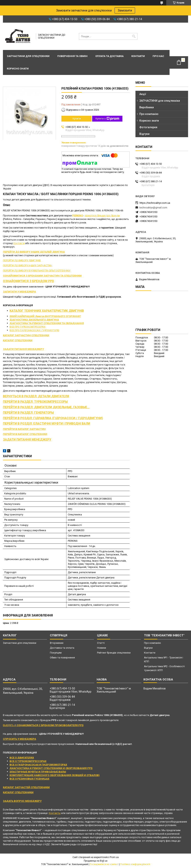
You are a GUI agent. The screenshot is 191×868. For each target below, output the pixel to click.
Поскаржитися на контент (104, 864)
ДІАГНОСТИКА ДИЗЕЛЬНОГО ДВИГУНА (34, 320)
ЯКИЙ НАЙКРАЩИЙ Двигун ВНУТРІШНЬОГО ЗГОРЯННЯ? (45, 316)
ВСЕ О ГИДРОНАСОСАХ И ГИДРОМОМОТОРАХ (38, 765)
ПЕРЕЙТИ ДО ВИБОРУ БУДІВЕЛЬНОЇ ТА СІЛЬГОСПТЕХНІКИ (37, 271)
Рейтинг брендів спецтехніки (114, 653)
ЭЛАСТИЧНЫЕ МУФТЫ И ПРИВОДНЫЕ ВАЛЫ (38, 772)
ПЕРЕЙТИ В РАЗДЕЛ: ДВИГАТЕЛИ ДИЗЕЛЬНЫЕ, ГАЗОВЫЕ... (46, 407)
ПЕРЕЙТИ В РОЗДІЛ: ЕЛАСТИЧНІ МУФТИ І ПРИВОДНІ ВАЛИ (46, 424)
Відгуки (144, 134)
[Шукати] (134, 36)
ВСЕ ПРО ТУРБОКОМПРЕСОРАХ (27, 327)
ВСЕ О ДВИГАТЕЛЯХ (22, 758)
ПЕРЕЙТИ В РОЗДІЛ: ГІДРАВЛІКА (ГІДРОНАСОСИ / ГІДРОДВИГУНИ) (53, 418)
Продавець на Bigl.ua (96, 861)
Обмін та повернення (62, 658)
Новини (102, 648)
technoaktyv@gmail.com (153, 208)
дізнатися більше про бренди (102, 216)
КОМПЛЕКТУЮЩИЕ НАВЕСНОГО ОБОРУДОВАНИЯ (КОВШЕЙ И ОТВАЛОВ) (55, 775)
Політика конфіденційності (135, 864)
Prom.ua (114, 857)
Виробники (147, 107)
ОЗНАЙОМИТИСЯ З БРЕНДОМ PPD (28, 281)
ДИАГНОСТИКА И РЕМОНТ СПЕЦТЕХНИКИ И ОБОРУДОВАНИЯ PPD (51, 768)
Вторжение (57, 643)
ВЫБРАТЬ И (43, 725)
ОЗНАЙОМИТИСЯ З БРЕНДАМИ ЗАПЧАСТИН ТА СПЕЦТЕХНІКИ (42, 276)
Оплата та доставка (109, 56)
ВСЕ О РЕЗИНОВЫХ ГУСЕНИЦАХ (29, 779)
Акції (143, 94)
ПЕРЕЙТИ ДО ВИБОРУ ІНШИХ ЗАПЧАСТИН (27, 265)
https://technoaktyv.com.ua (155, 203)
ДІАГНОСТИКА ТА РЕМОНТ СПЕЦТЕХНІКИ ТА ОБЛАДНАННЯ (47, 323)
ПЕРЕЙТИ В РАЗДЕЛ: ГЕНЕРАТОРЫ (28, 413)
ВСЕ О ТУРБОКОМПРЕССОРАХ (28, 761)
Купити (77, 119)
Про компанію (149, 114)
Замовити (125, 10)
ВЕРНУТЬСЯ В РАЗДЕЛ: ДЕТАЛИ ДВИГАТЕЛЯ (36, 396)
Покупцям (56, 653)
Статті (101, 643)
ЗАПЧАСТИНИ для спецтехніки (160, 101)
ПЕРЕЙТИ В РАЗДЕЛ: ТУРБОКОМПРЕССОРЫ (35, 402)
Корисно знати (18, 69)
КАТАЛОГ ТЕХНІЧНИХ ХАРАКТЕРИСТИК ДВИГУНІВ (47, 311)
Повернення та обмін (72, 56)
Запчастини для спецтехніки (28, 56)
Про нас (158, 56)
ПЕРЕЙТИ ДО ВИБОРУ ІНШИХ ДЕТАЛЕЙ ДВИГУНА (34, 252)
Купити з (107, 119)
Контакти (138, 56)
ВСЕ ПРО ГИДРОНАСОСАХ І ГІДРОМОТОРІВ (34, 330)
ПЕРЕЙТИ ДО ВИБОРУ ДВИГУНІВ (22, 260)
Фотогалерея (148, 127)
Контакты (55, 813)
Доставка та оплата (62, 648)
